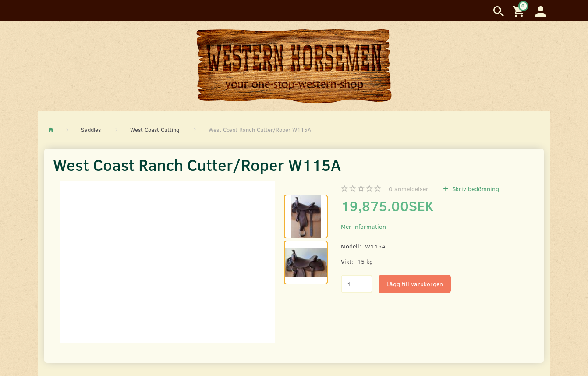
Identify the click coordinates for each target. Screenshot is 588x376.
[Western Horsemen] (294, 66)
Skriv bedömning (475, 189)
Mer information (363, 226)
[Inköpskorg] (520, 11)
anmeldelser (409, 189)
